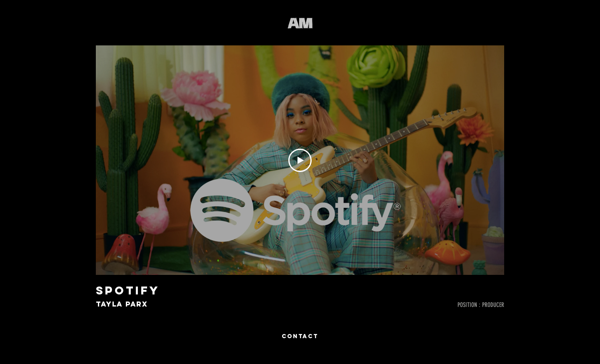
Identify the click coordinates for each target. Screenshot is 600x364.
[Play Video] (300, 160)
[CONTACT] (300, 337)
